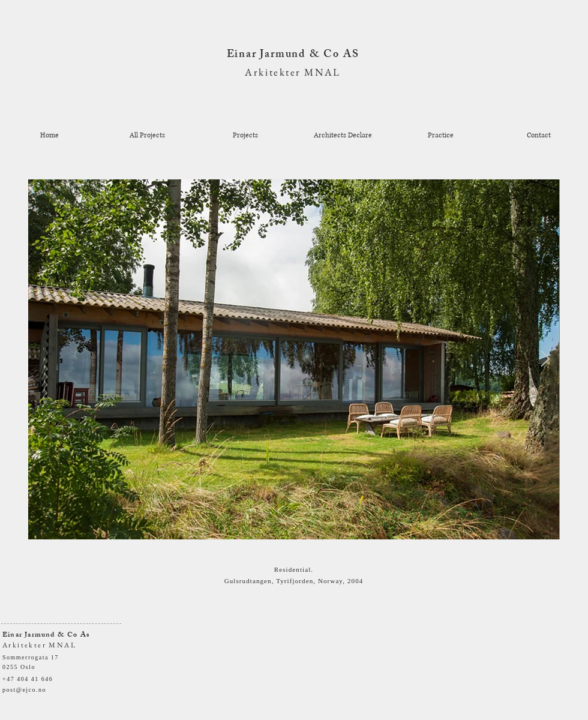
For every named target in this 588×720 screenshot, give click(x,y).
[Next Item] (545, 360)
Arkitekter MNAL (292, 72)
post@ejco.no (24, 690)
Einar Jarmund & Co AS (293, 55)
